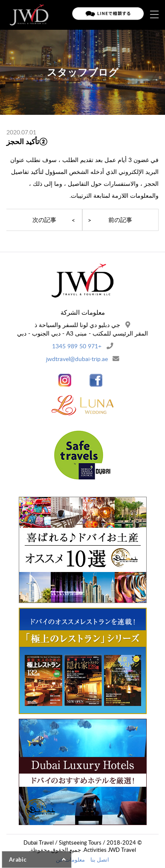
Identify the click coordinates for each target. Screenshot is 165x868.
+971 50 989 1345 (77, 346)
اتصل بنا (100, 859)
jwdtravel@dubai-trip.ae (77, 359)
